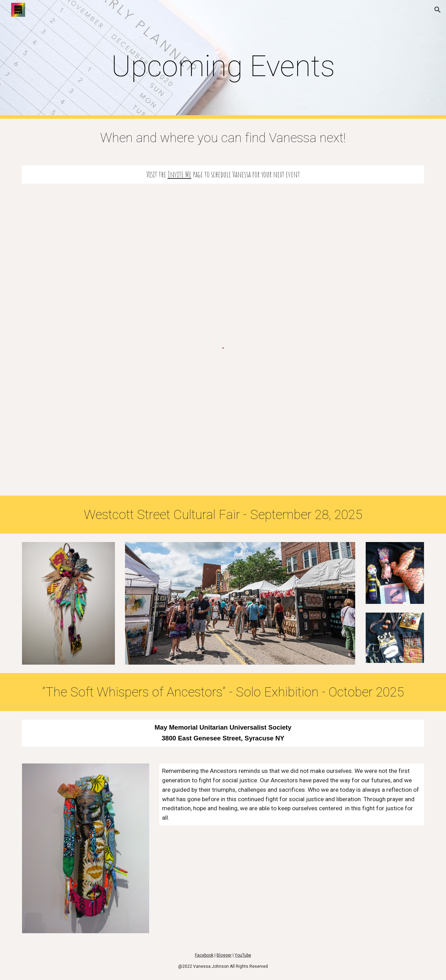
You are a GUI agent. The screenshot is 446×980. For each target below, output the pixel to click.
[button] (438, 10)
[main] (223, 60)
